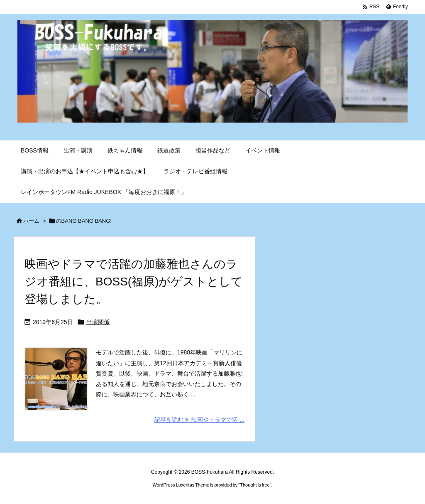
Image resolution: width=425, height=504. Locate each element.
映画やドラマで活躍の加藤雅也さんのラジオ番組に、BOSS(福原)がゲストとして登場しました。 (134, 282)
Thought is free (255, 485)
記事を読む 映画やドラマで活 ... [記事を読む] (199, 420)
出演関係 (98, 322)
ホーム (31, 221)
